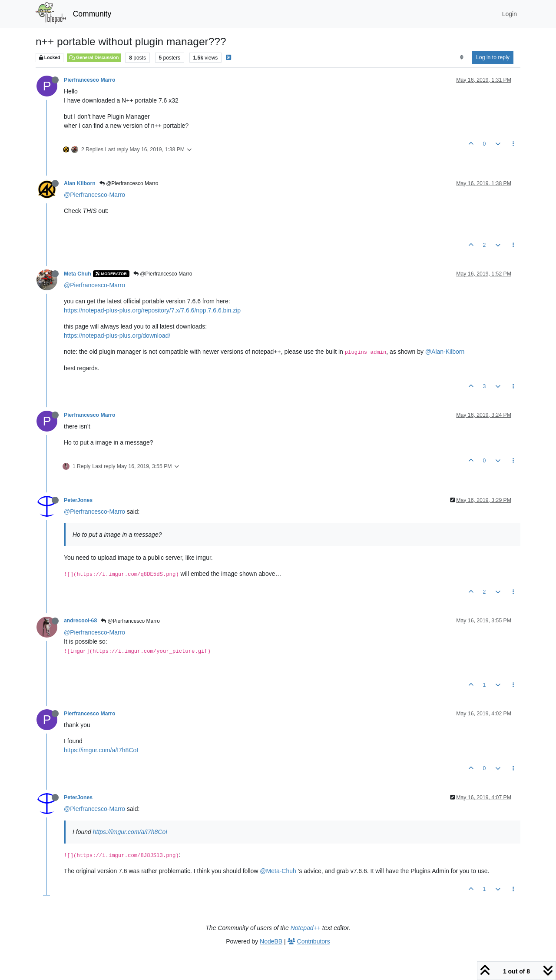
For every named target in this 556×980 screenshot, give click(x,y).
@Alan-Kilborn (445, 352)
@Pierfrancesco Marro (129, 183)
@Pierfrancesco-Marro (94, 195)
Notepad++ (306, 928)
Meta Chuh (78, 274)
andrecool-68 (80, 621)
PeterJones (78, 500)
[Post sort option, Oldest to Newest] (462, 57)
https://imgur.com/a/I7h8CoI (101, 750)
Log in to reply (493, 57)
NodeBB (271, 941)
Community (92, 14)
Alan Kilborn (80, 183)
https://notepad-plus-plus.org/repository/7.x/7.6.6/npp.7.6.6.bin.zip (152, 310)
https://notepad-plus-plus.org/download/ (117, 336)
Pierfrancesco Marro (89, 80)
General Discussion (94, 57)
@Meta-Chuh (278, 871)
